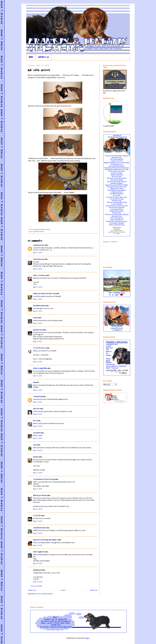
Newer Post (32, 590)
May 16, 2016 (38, 564)
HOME (31, 57)
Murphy (36, 457)
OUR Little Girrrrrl (39, 232)
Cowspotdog (38, 397)
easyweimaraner (39, 245)
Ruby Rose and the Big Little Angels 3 (45, 540)
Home (63, 590)
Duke (35, 445)
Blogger (87, 638)
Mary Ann (37, 409)
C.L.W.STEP (37, 516)
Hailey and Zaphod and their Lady (44, 294)
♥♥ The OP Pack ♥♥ (39, 348)
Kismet (35, 318)
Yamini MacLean (39, 259)
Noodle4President (39, 306)
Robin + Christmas (39, 275)
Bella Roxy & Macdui (40, 495)
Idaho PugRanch (39, 552)
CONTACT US (44, 57)
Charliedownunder (39, 528)
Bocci (35, 421)
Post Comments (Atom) (45, 594)
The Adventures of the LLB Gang (44, 479)
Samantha (37, 433)
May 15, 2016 (38, 253)
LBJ (34, 382)
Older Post (94, 590)
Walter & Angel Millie (40, 368)
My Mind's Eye (38, 330)
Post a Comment (36, 586)
